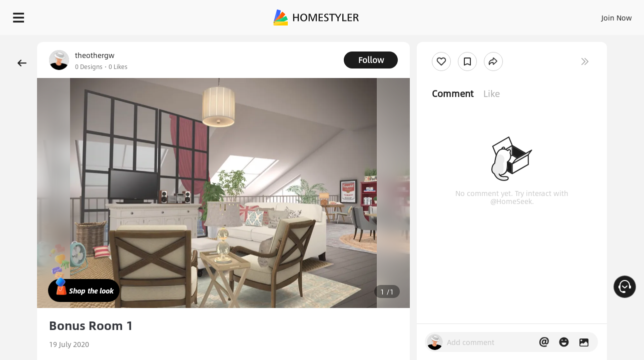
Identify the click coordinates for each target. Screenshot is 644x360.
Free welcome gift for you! (436, 42)
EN (531, 15)
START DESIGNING (594, 15)
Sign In (459, 15)
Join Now (496, 15)
